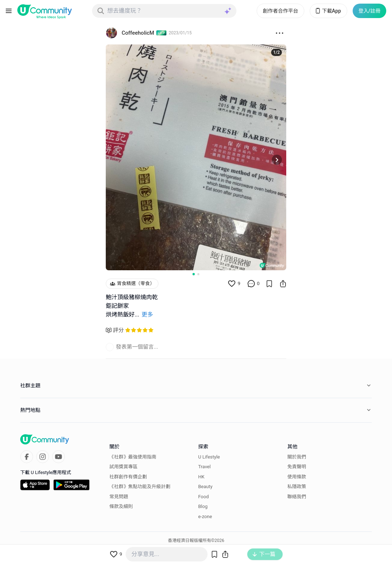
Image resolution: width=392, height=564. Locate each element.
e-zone (205, 516)
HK (201, 477)
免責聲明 (297, 467)
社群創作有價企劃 (128, 477)
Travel (204, 467)
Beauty (205, 486)
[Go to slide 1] (193, 274)
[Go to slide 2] (198, 274)
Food (203, 497)
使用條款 (297, 477)
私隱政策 (297, 486)
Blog (203, 506)
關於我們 (297, 457)
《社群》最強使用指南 (133, 457)
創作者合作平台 (280, 11)
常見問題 (119, 497)
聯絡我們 (297, 497)
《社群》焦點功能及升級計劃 (140, 486)
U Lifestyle (209, 457)
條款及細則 (121, 506)
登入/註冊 (369, 11)
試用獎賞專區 (123, 467)
